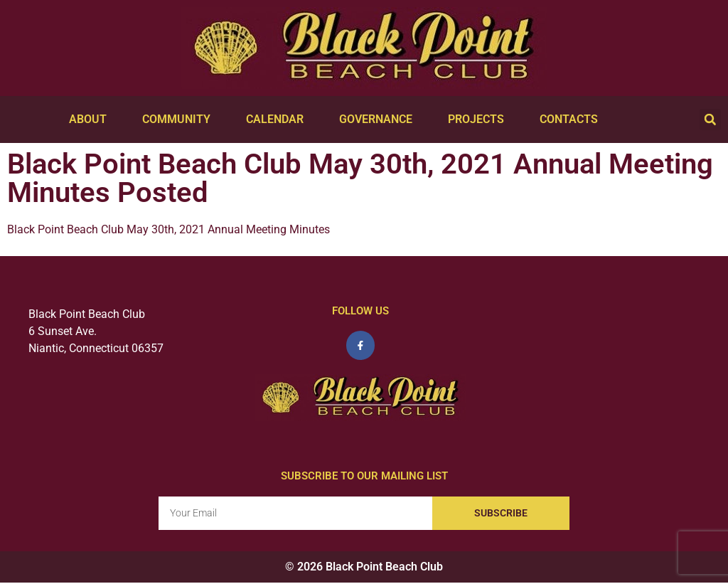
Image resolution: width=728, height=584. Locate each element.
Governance (379, 120)
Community (180, 120)
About (91, 120)
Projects (480, 120)
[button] (710, 120)
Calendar (278, 120)
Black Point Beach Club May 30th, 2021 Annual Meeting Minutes (168, 229)
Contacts (572, 120)
